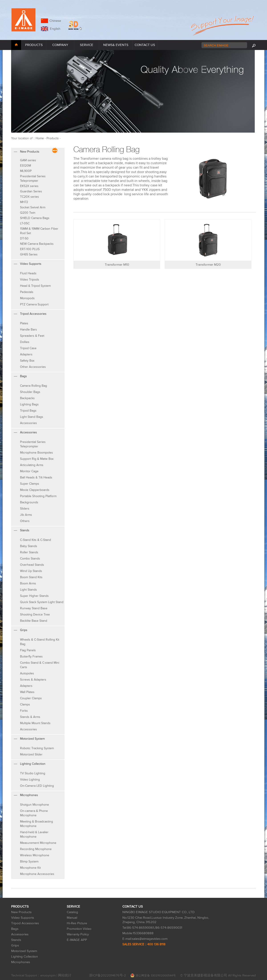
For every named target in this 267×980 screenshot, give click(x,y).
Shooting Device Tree (35, 614)
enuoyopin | (49, 975)
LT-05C (25, 223)
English (54, 29)
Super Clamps (30, 484)
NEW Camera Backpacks (37, 244)
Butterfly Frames (31, 656)
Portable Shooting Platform (38, 496)
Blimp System (29, 861)
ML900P (26, 171)
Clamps (25, 704)
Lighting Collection (24, 957)
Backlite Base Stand (34, 621)
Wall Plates (27, 692)
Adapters (26, 354)
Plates (24, 323)
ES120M (25, 166)
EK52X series (29, 186)
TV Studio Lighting (33, 773)
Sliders (25, 509)
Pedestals (27, 292)
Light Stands (28, 590)
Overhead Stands (32, 565)
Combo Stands (30, 559)
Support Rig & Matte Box (37, 459)
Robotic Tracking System (37, 748)
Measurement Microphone (38, 843)
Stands (16, 940)
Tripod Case (28, 348)
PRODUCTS (34, 45)
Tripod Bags (28, 411)
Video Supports (23, 918)
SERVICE (87, 45)
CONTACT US (145, 45)
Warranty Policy (78, 934)
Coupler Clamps (31, 698)
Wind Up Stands (31, 571)
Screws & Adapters (33, 680)
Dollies (25, 342)
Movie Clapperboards (35, 490)
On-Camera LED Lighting (37, 786)
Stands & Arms (30, 717)
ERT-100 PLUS (30, 249)
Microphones (21, 962)
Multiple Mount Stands (35, 723)
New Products (21, 912)
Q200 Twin (28, 213)
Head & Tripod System (35, 286)
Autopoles (27, 673)
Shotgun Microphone (34, 805)
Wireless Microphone (35, 855)
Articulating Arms (32, 465)
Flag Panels (28, 650)
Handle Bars (28, 330)
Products (53, 138)
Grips (15, 945)
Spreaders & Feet (32, 336)
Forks (24, 711)
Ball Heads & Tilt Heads (36, 477)
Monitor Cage (29, 471)
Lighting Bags (29, 404)
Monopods (27, 298)
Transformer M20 (208, 265)
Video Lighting (30, 780)
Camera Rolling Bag (33, 386)
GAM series (28, 160)
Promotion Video (79, 929)
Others (25, 521)
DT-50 (24, 238)
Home (40, 138)
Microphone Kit (30, 868)
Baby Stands (29, 546)
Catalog (72, 912)
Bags (15, 929)
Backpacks (27, 398)
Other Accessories (33, 367)
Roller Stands (29, 552)
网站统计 (65, 975)
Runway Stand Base (34, 608)
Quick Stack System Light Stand (42, 602)
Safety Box (27, 361)
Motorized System (24, 951)
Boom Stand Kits (31, 577)
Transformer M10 (117, 265)
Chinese (55, 21)
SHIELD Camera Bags (35, 218)
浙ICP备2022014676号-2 (107, 975)
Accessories (28, 423)
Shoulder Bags (30, 392)
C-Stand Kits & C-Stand (35, 540)
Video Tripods (30, 280)
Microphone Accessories (37, 874)
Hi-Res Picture (77, 923)
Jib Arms (26, 515)
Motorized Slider (31, 754)
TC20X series (29, 197)
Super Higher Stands (34, 596)
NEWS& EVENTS (116, 45)
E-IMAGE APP (77, 940)
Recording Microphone (36, 849)
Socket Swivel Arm (33, 207)
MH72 (24, 202)
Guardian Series (31, 191)
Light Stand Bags (32, 417)
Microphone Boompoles (36, 453)
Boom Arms (28, 583)
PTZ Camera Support (34, 304)
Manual (72, 918)
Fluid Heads (28, 273)
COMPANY (60, 45)
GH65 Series (29, 254)
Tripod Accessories (25, 923)
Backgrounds (29, 502)
